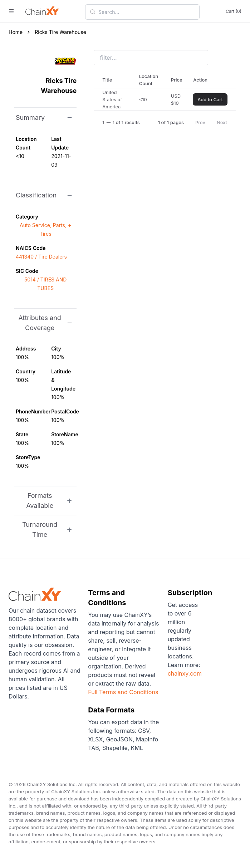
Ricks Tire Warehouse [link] (60, 32)
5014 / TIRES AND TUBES (45, 284)
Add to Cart (210, 99)
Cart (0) (234, 11)
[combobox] (147, 12)
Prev (200, 122)
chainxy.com (185, 673)
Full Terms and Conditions (123, 692)
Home (16, 32)
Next (222, 122)
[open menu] (11, 11)
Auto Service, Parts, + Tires (45, 229)
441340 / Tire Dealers (41, 257)
